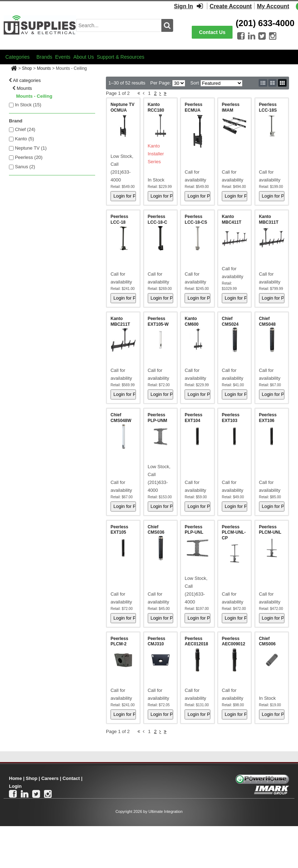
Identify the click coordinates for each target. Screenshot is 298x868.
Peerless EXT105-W (158, 321)
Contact (71, 778)
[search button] (167, 25)
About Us (84, 57)
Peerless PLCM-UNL (270, 530)
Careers (50, 778)
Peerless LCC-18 (119, 219)
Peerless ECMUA (193, 107)
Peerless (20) (29, 157)
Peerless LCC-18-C (158, 219)
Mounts (44, 68)
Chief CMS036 (156, 530)
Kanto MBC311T (269, 219)
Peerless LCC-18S (268, 107)
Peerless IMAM (231, 107)
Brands (44, 57)
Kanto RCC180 (156, 107)
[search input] (119, 25)
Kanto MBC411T (232, 219)
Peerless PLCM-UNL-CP (234, 532)
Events (63, 57)
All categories (27, 80)
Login (15, 786)
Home (15, 778)
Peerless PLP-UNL (194, 530)
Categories (18, 57)
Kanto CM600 (192, 321)
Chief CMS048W (121, 418)
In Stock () (28, 105)
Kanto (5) (25, 139)
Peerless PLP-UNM (158, 418)
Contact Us (212, 32)
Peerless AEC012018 (196, 641)
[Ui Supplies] (40, 25)
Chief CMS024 (230, 321)
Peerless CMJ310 (157, 641)
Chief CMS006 (267, 641)
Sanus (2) (25, 167)
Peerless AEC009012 (233, 641)
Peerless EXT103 (231, 418)
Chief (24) (25, 129)
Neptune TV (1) (31, 148)
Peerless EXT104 (193, 418)
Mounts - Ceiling (34, 96)
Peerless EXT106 (268, 418)
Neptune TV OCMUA (123, 107)
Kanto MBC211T (120, 321)
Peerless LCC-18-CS (196, 219)
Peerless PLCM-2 (119, 641)
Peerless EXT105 (119, 530)
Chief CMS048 (267, 321)
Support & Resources (120, 57)
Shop (27, 68)
